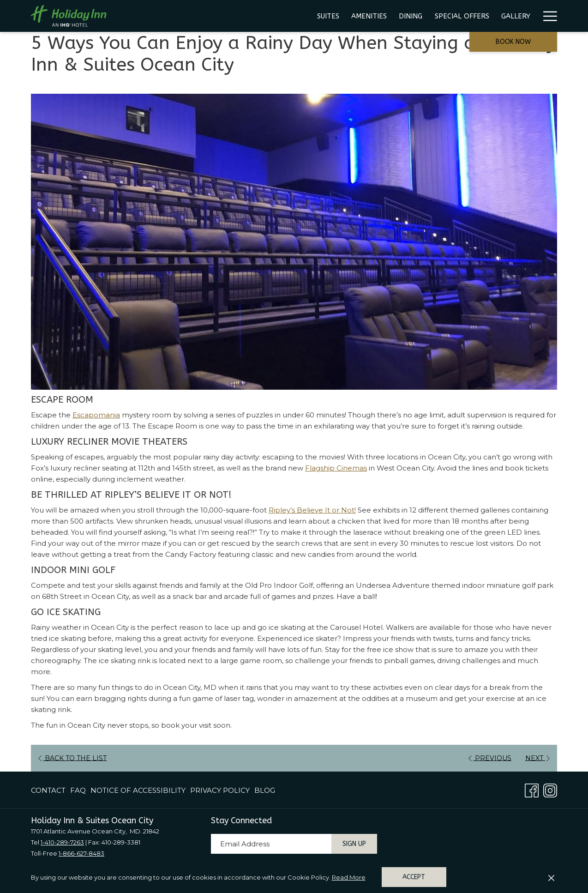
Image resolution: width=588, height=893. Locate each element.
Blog (265, 790)
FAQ (78, 790)
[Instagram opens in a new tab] (550, 789)
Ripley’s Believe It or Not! (312, 510)
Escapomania (96, 415)
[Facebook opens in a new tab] (532, 789)
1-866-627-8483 (81, 853)
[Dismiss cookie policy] (551, 877)
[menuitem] (202, 16)
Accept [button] (414, 877)
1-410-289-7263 (62, 842)
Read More (349, 877)
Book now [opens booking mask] (513, 42)
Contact (48, 790)
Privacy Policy (220, 790)
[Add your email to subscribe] (271, 844)
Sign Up (354, 844)
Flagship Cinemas (336, 468)
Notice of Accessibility (138, 790)
